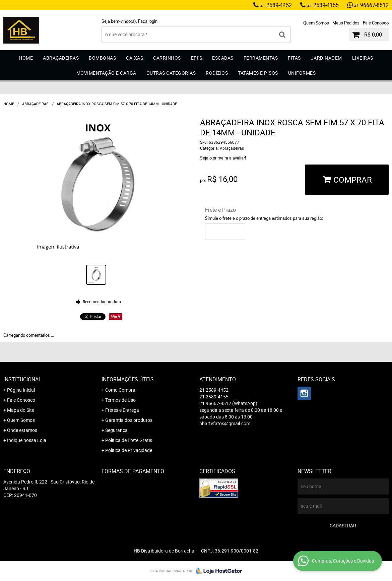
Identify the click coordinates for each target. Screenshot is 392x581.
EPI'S (197, 58)
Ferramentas (261, 58)
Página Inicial (21, 390)
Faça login (148, 21)
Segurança (116, 430)
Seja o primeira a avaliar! (223, 158)
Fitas (294, 58)
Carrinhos (167, 58)
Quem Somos (316, 23)
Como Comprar (121, 390)
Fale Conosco (376, 23)
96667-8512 (371, 5)
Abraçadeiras (61, 58)
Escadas (223, 58)
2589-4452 (276, 5)
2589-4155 (323, 5)
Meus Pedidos (346, 23)
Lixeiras (363, 58)
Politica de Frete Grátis (129, 440)
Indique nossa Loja (27, 440)
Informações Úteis (128, 379)
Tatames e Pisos (258, 73)
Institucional (22, 379)
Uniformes (302, 73)
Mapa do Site (21, 410)
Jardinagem (326, 58)
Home (26, 58)
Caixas (135, 58)
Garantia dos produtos (129, 420)
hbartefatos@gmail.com (225, 423)
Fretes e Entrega (122, 410)
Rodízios (217, 73)
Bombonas (102, 58)
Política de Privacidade (129, 450)
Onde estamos (22, 430)
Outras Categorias (171, 73)
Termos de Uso (120, 400)
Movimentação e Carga (106, 73)
